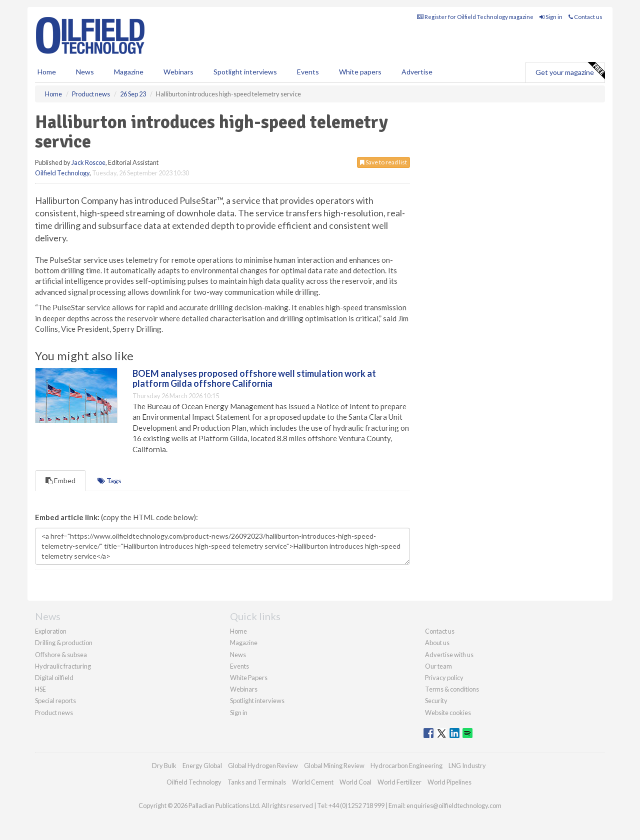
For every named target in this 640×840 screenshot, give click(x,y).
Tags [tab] (109, 480)
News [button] (85, 72)
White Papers (249, 678)
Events (308, 72)
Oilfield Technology (62, 173)
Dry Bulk (164, 766)
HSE (40, 689)
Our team (438, 666)
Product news (54, 713)
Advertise (417, 72)
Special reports (55, 701)
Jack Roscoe (88, 162)
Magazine (129, 72)
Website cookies (448, 713)
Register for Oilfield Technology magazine (475, 17)
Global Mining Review (334, 766)
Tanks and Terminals (257, 782)
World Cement (313, 782)
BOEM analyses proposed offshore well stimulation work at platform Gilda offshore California (254, 378)
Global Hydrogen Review (263, 766)
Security (436, 701)
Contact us (585, 17)
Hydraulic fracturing (63, 666)
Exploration (51, 631)
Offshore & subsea (61, 655)
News (238, 655)
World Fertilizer (399, 782)
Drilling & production (64, 643)
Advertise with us (449, 655)
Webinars (178, 72)
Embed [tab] (60, 480)
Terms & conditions (452, 689)
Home (47, 72)
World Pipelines (449, 782)
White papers (360, 72)
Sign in (551, 17)
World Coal (355, 782)
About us (437, 643)
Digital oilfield (54, 678)
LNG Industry (467, 766)
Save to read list (383, 162)
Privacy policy (444, 678)
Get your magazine (570, 71)
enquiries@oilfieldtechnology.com (454, 806)
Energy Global (202, 766)
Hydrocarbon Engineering (406, 766)
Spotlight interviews (245, 72)
